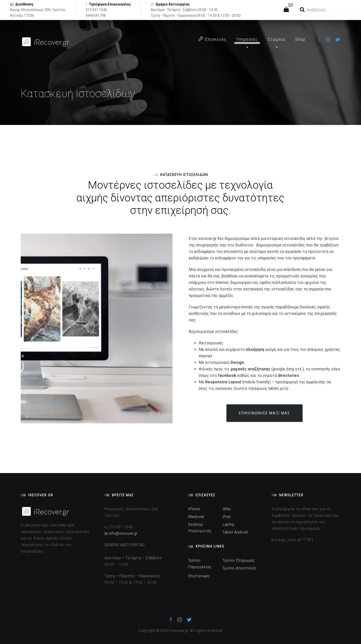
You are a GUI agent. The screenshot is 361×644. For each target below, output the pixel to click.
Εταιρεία (276, 39)
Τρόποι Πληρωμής (239, 560)
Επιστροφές (199, 576)
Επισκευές (212, 39)
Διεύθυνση (24, 4)
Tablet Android (235, 532)
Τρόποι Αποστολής (240, 568)
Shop (300, 39)
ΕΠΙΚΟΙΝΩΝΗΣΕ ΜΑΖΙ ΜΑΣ (265, 413)
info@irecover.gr (123, 533)
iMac (227, 509)
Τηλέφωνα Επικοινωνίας (110, 4)
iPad (226, 517)
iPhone (194, 509)
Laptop (229, 524)
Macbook (196, 517)
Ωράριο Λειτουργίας (173, 4)
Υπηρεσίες (247, 39)
